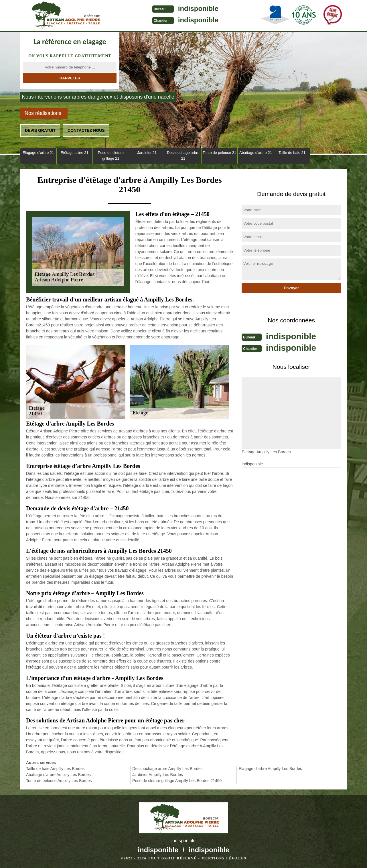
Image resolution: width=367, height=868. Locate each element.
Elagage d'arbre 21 (38, 153)
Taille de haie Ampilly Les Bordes (55, 769)
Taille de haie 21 (292, 153)
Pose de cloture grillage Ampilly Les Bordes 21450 (177, 781)
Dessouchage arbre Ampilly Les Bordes (167, 769)
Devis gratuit (40, 130)
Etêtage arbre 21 (75, 153)
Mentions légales (224, 858)
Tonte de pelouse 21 (219, 153)
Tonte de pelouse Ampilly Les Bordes (59, 781)
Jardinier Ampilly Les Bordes (158, 775)
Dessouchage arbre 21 (183, 155)
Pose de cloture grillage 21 (111, 155)
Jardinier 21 (147, 153)
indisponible (195, 8)
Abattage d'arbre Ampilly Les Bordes (58, 775)
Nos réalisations (43, 113)
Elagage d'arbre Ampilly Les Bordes (270, 769)
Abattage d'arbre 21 (256, 153)
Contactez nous (86, 130)
